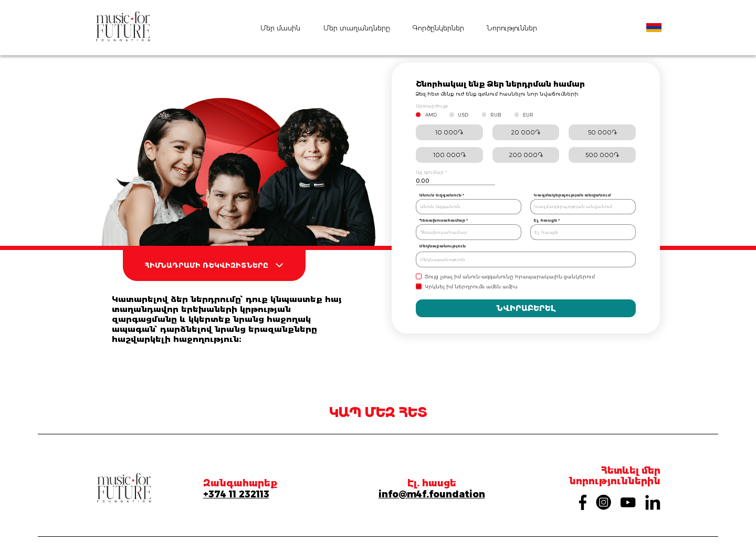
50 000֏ (602, 132)
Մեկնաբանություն (442, 246)
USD (463, 115)
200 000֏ (526, 155)
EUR (528, 115)
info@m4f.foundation (432, 494)
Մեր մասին (280, 28)
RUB (496, 115)
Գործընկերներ (438, 28)
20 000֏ (526, 132)
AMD (431, 115)
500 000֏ (602, 155)
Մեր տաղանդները (357, 28)
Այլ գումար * (431, 172)
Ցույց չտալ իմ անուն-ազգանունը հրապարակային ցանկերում (510, 277)
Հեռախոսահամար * (443, 220)
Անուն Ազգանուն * (442, 195)
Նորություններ (512, 28)
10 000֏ (449, 132)
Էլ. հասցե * (547, 220)
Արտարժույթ (432, 106)
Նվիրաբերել (526, 308)
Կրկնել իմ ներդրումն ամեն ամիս (471, 287)
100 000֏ (449, 155)
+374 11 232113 (236, 494)
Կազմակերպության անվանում (572, 195)
